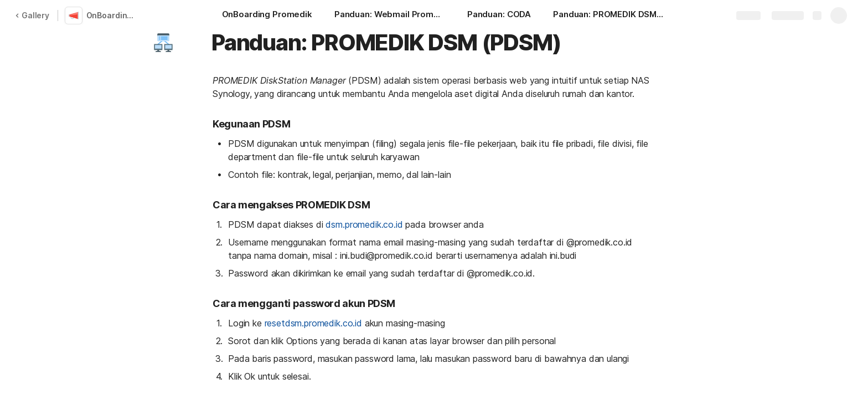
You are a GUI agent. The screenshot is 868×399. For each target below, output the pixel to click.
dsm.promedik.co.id (364, 224)
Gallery (32, 15)
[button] (163, 43)
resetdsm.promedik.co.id (313, 323)
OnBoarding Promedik (113, 15)
